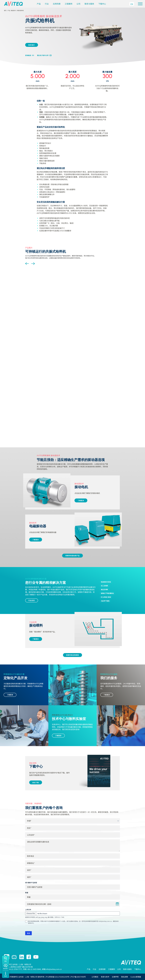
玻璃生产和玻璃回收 (107, 593)
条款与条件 (105, 977)
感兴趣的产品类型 (31, 883)
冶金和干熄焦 (105, 601)
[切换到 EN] (132, 4)
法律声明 (115, 977)
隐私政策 (124, 977)
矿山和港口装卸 (106, 597)
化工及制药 (104, 586)
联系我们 (32, 45)
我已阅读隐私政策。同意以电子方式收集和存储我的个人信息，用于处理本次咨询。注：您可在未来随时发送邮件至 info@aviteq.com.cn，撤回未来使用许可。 (73, 922)
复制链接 (28, 55)
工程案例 (68, 4)
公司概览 (95, 977)
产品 (39, 4)
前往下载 (36, 782)
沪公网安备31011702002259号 (57, 977)
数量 (27, 893)
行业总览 (32, 600)
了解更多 (81, 500)
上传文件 (28, 910)
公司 (78, 4)
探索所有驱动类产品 (73, 555)
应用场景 (57, 4)
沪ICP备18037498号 (78, 977)
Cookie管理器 (136, 977)
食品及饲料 (104, 589)
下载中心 (102, 4)
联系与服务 (89, 4)
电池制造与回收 (106, 582)
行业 (47, 4)
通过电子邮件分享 (43, 55)
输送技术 (13, 10)
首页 (5, 10)
